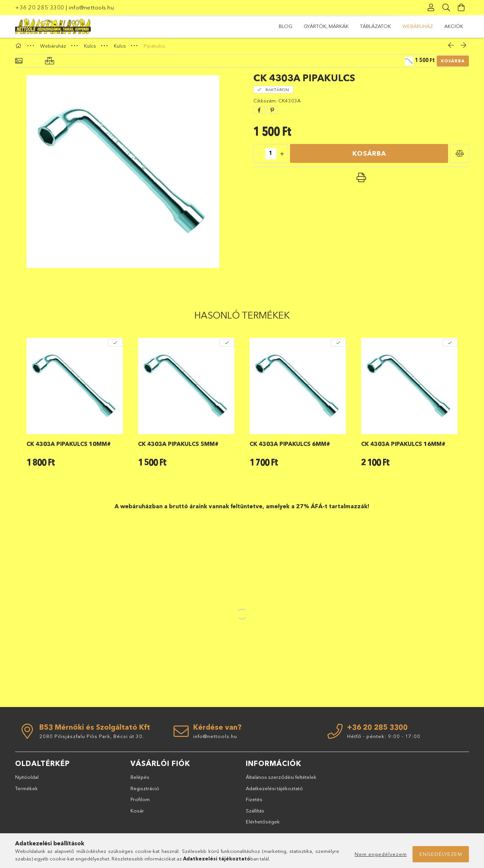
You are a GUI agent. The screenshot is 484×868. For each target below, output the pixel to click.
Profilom (140, 803)
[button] (459, 156)
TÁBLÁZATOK (366, 26)
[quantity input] (271, 157)
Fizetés (254, 803)
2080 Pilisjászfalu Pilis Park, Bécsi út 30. (92, 740)
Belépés (140, 780)
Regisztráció (145, 791)
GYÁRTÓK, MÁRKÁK (416, 26)
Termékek (26, 791)
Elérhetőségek (263, 825)
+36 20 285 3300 (40, 7)
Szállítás (255, 814)
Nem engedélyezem (381, 854)
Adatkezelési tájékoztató (274, 791)
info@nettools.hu (91, 7)
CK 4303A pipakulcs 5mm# (178, 447)
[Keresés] (446, 8)
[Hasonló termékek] (50, 64)
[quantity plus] (282, 157)
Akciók (288, 26)
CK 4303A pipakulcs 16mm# (403, 447)
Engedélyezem (441, 854)
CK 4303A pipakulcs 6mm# (290, 447)
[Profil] (431, 8)
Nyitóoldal (27, 780)
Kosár (137, 814)
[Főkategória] (19, 49)
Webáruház (324, 26)
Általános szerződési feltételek (281, 780)
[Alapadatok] (19, 64)
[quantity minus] (259, 157)
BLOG (456, 26)
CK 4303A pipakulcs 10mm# (69, 447)
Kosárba (453, 64)
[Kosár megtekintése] (461, 8)
